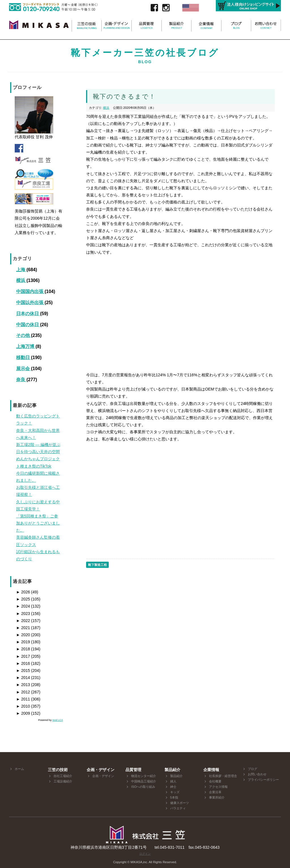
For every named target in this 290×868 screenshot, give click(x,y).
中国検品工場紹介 (144, 781)
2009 (23, 713)
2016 (23, 663)
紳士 (173, 787)
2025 (23, 599)
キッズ (175, 792)
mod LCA (58, 720)
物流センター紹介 (144, 776)
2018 (23, 649)
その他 (24, 335)
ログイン (145, 854)
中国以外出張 (30, 303)
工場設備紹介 (63, 781)
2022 (23, 621)
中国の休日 (28, 325)
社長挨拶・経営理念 (223, 776)
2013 (23, 685)
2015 (23, 670)
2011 (23, 699)
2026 (23, 592)
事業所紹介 (217, 797)
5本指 (174, 797)
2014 (23, 678)
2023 (23, 614)
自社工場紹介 (63, 776)
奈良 (21, 380)
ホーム (19, 769)
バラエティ (178, 808)
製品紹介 (176, 776)
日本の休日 (28, 314)
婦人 (173, 781)
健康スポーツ (180, 803)
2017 (23, 656)
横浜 (21, 280)
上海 (21, 270)
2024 (23, 606)
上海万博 (26, 346)
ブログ (252, 769)
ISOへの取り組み (143, 787)
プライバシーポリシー (263, 780)
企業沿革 (215, 792)
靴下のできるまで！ (124, 96)
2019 (23, 642)
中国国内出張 (30, 291)
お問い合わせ (257, 774)
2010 (23, 706)
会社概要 (215, 781)
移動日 (24, 357)
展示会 (24, 369)
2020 (23, 635)
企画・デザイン (103, 776)
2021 (23, 628)
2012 (23, 692)
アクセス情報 (218, 787)
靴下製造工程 (97, 565)
